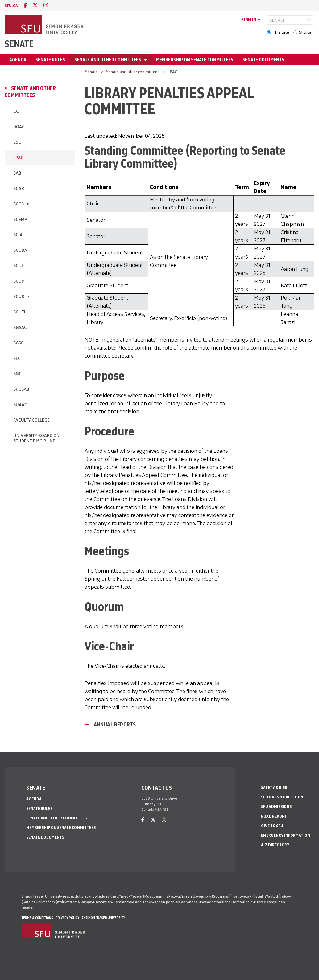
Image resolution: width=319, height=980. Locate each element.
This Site (281, 32)
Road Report (274, 816)
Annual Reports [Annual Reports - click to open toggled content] (115, 725)
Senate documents (263, 60)
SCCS (19, 204)
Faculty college (31, 420)
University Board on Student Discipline (36, 438)
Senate (19, 44)
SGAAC (20, 328)
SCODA (20, 250)
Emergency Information (286, 835)
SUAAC (20, 405)
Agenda (18, 60)
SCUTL (20, 312)
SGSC (19, 343)
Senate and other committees (108, 60)
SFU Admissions (276, 807)
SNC (17, 374)
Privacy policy (67, 918)
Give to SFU (272, 826)
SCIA (18, 235)
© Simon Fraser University (103, 918)
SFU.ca (305, 32)
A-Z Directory (275, 845)
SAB (17, 173)
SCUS (19, 297)
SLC (17, 358)
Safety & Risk (274, 787)
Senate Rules (50, 60)
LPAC (18, 158)
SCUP (19, 281)
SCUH (19, 266)
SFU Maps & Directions (283, 797)
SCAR (19, 189)
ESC (17, 142)
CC (16, 111)
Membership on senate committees (195, 60)
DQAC (19, 127)
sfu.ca (11, 6)
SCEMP (20, 219)
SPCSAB (21, 389)
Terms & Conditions (37, 918)
